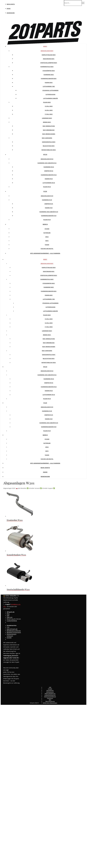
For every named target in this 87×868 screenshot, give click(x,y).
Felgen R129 (47, 220)
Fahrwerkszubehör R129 (49, 216)
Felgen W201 (47, 102)
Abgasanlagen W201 (47, 51)
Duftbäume (47, 233)
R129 (45, 191)
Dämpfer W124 (49, 171)
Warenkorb (11, 13)
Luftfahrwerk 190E (49, 86)
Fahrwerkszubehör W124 (49, 175)
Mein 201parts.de (12, 629)
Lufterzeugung (50, 94)
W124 (45, 154)
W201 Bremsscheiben (49, 134)
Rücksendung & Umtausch (12, 635)
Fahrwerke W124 (49, 167)
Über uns (10, 617)
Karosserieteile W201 (49, 142)
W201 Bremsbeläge (49, 130)
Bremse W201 (47, 122)
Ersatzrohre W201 (49, 59)
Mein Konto (11, 4)
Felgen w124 (47, 187)
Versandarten (50, 690)
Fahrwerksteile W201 (47, 67)
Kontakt (9, 638)
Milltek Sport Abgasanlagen (50, 703)
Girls (47, 237)
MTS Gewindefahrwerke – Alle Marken (45, 253)
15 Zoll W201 (49, 106)
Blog (8, 614)
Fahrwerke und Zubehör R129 (49, 212)
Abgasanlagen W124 (47, 159)
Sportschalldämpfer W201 (49, 63)
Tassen (47, 245)
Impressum (50, 698)
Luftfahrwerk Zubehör (51, 98)
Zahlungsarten (50, 692)
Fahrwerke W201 (49, 75)
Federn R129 (49, 208)
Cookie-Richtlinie (12, 621)
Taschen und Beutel (47, 249)
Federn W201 (49, 83)
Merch (45, 224)
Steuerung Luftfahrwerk (50, 90)
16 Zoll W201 (49, 110)
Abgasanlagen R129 (47, 196)
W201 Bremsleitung (49, 126)
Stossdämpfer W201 (49, 71)
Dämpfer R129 (49, 204)
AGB (50, 687)
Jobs (8, 615)
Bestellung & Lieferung (14, 631)
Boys (47, 241)
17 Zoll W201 (49, 114)
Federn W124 (49, 179)
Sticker (47, 229)
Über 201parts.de (50, 701)
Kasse (9, 9)
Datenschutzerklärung (50, 697)
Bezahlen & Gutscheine (14, 632)
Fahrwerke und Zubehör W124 (47, 163)
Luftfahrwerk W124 (49, 183)
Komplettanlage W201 (49, 55)
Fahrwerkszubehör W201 (49, 79)
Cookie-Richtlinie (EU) (50, 695)
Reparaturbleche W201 (49, 150)
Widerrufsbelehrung (50, 694)
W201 (45, 46)
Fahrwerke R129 (47, 200)
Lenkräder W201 (47, 118)
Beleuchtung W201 (49, 146)
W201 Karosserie (47, 138)
